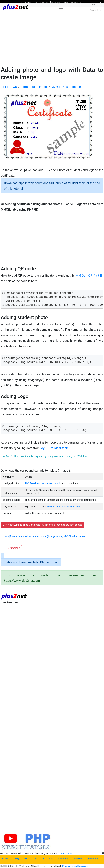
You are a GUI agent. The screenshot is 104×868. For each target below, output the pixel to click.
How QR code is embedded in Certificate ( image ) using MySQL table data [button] (44, 536)
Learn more (66, 853)
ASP (51, 859)
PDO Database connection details (43, 483)
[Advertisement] (52, 36)
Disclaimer (83, 866)
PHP (27, 859)
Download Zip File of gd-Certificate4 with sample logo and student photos (42, 525)
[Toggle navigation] (61, 7)
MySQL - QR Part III (89, 276)
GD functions (11, 548)
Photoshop (63, 859)
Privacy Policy (70, 866)
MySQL (16, 859)
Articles (78, 859)
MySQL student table (55, 448)
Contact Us (96, 10)
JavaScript (39, 859)
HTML (5, 859)
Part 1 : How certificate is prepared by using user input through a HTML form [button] (46, 456)
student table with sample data (64, 507)
